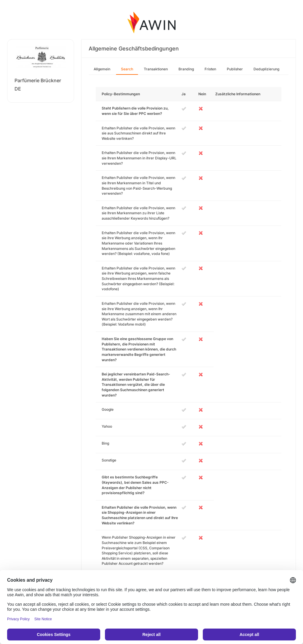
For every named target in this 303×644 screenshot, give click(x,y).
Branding (186, 69)
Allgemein (102, 69)
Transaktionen (156, 69)
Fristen (210, 69)
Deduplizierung (266, 69)
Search (127, 69)
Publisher (235, 69)
